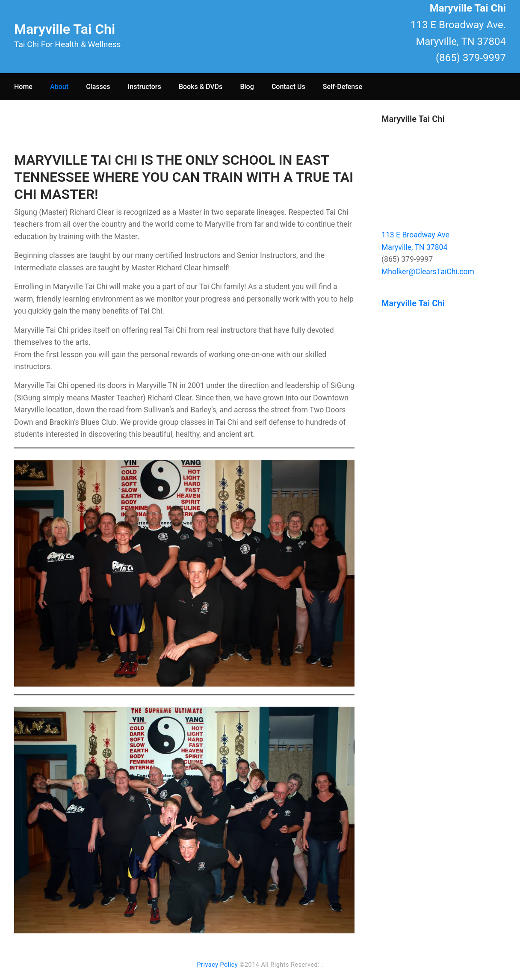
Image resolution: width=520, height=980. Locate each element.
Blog (247, 87)
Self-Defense (343, 87)
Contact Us (288, 87)
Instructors (145, 87)
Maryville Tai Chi (65, 29)
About (59, 87)
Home (23, 87)
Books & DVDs (201, 87)
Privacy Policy (218, 965)
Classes (98, 87)
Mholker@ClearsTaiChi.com (428, 272)
